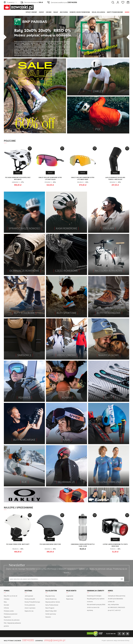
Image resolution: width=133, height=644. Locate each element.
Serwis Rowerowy (51, 599)
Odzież (41, 12)
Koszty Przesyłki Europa (32, 602)
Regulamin (7, 617)
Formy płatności (30, 605)
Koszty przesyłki (30, 599)
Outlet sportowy (51, 614)
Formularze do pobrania (12, 620)
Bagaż (56, 12)
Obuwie (49, 12)
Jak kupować (29, 596)
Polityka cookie (9, 611)
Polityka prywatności (11, 614)
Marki (127, 12)
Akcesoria (64, 12)
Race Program (50, 608)
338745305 (28, 640)
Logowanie (70, 596)
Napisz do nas (29, 611)
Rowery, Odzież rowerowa (80, 12)
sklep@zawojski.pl (55, 640)
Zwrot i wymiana (30, 608)
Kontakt (6, 605)
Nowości (48, 617)
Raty (5, 602)
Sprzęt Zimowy (31, 12)
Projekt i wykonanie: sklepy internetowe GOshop (115, 641)
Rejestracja (70, 599)
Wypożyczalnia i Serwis (53, 602)
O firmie (6, 608)
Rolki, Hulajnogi (98, 12)
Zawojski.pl (19, 7)
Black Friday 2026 (51, 611)
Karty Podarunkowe (115, 12)
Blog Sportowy (50, 596)
